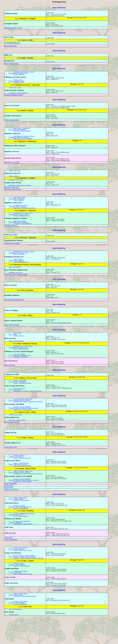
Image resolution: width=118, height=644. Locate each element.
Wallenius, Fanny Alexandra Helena (20, 527)
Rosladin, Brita (19, 84)
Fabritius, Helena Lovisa (17, 436)
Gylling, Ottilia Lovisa (11, 463)
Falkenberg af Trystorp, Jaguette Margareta (16, 284)
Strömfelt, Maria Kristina (22, 134)
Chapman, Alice (14, 641)
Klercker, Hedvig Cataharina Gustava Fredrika (24, 423)
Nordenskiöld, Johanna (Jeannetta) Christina (28, 416)
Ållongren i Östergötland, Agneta (20, 190)
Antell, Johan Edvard (16, 620)
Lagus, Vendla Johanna (21, 537)
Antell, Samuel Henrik (16, 518)
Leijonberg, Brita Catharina (18, 95)
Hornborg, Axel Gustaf (16, 536)
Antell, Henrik (8, 559)
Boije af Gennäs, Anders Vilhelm (20, 414)
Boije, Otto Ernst (20, 402)
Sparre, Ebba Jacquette (11, 46)
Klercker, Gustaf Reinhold (12, 122)
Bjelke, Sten (18, 81)
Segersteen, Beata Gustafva (23, 483)
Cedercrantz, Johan (15, 89)
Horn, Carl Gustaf (15, 277)
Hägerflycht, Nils (15, 174)
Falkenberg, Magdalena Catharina (14, 97)
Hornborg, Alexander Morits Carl (24, 534)
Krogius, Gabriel (19, 471)
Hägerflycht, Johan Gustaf (18, 132)
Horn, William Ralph (16, 636)
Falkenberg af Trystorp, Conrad (13, 28)
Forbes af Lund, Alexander (12, 335)
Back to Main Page (59, 8)
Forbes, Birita (19, 346)
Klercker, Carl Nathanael (22, 543)
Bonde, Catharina (19, 75)
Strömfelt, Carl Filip (16, 184)
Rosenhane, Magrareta (16, 282)
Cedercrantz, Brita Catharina (23, 142)
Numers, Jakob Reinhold (21, 480)
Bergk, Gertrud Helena (16, 352)
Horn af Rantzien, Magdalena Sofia (14, 309)
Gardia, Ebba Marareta (21, 271)
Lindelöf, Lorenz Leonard (17, 588)
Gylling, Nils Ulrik (16, 430)
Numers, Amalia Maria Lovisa (18, 481)
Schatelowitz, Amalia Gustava (23, 546)
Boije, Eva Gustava (10, 377)
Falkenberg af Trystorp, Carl (19, 74)
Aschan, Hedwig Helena (21, 528)
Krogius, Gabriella (15, 597)
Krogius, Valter (9, 506)
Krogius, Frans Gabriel (17, 571)
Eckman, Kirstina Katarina (22, 474)
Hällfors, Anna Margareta (22, 590)
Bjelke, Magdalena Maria (11, 64)
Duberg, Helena (14, 180)
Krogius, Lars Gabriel (16, 473)
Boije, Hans (18, 343)
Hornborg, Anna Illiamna (17, 629)
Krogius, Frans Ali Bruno (11, 508)
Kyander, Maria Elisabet (22, 520)
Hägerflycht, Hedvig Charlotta (13, 194)
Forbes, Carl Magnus (20, 393)
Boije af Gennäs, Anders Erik (23, 413)
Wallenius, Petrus (20, 525)
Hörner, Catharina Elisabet (23, 396)
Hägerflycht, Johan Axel (22, 131)
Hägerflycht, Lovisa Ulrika (12, 166)
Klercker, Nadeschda (16, 544)
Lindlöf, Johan (19, 587)
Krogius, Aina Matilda (11, 502)
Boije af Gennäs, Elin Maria (12, 438)
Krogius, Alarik (9, 504)
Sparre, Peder (18, 268)
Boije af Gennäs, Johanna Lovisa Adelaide (23, 580)
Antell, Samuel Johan (21, 517)
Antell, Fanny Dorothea (11, 561)
